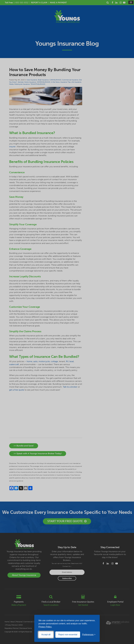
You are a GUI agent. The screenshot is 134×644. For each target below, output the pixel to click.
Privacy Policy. (45, 627)
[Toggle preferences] (89, 635)
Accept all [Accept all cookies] (46, 635)
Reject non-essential (68, 635)
